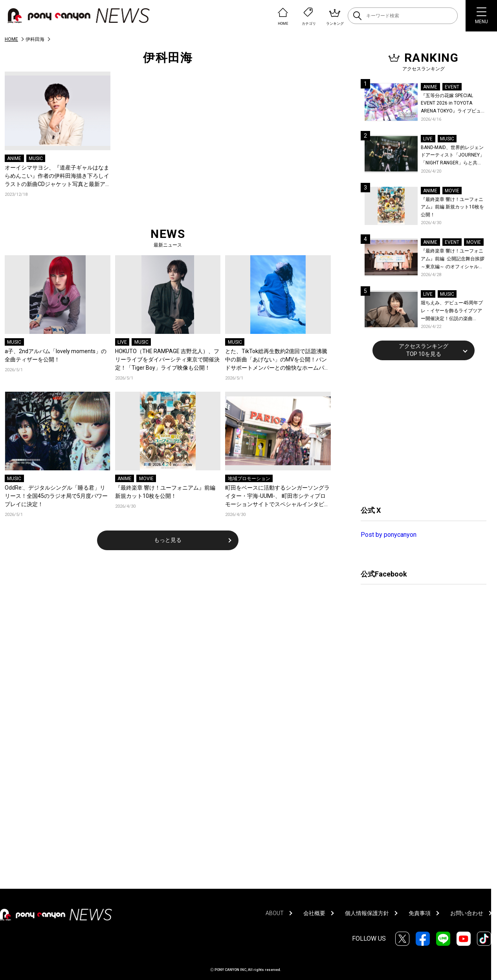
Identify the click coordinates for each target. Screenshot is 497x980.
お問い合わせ (467, 913)
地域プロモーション (249, 479)
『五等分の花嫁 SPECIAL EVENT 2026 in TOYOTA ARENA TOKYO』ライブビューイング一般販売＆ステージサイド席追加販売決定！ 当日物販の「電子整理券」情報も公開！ (453, 104)
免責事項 (420, 913)
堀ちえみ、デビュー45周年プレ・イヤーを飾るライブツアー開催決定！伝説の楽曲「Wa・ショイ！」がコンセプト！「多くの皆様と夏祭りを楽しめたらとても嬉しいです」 (453, 311)
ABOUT (275, 913)
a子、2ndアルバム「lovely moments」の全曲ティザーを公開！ (56, 355)
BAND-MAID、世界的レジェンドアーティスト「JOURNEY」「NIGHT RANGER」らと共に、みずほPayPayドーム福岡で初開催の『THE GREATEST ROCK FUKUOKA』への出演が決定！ (453, 156)
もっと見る (168, 540)
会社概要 (314, 913)
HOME (11, 39)
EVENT (452, 87)
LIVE (122, 342)
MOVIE (146, 479)
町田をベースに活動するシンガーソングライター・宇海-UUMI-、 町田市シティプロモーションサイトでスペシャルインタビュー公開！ (277, 496)
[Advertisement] (420, 432)
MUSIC (36, 158)
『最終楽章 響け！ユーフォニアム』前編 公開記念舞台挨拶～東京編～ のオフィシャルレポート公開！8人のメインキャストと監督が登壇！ (453, 259)
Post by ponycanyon (389, 535)
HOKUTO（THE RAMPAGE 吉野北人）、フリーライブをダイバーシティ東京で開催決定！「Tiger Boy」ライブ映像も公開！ (167, 359)
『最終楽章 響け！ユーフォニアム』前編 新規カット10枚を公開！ (165, 492)
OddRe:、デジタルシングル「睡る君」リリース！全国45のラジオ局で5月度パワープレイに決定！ (56, 496)
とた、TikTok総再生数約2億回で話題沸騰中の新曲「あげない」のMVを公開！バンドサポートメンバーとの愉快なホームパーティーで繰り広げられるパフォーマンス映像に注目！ (277, 360)
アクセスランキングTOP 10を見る (424, 350)
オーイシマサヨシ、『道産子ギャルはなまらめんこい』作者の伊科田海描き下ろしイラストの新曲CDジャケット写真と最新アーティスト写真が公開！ (57, 176)
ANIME (14, 158)
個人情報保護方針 (367, 913)
